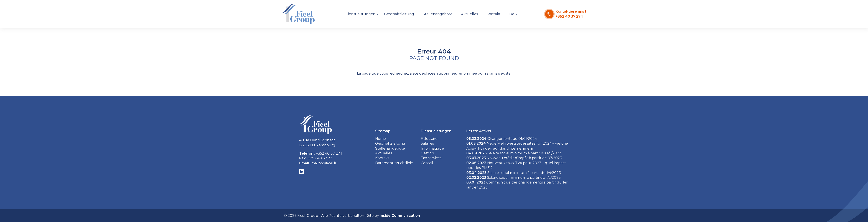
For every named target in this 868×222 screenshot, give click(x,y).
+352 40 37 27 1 (329, 153)
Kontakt (494, 14)
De (512, 14)
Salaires (427, 143)
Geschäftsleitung (399, 14)
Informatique (432, 148)
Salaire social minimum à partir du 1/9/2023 (514, 153)
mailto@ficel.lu (325, 163)
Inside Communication (400, 216)
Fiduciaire (429, 139)
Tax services (431, 158)
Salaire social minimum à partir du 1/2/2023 (514, 178)
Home (381, 139)
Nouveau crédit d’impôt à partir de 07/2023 (514, 158)
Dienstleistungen (360, 14)
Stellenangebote (438, 14)
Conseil (427, 163)
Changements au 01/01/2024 (502, 139)
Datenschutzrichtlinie (394, 163)
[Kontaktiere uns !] (565, 14)
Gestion (427, 153)
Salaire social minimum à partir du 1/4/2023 (514, 173)
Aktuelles (469, 14)
